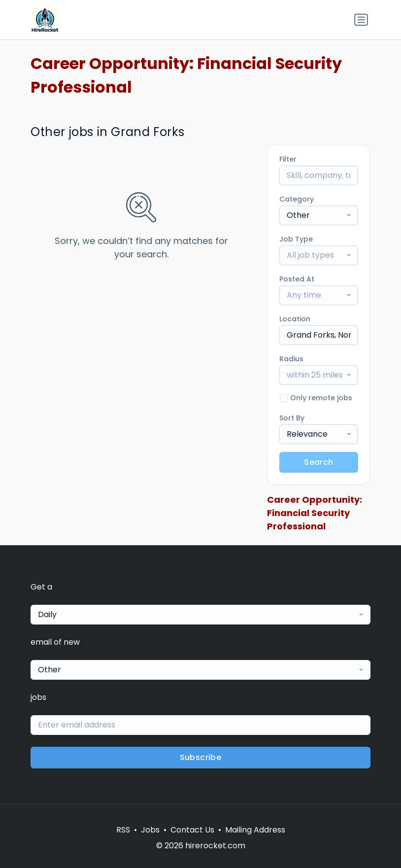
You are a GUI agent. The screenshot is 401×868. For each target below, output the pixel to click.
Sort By (292, 418)
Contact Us (192, 830)
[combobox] (319, 215)
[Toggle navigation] (361, 20)
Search (318, 462)
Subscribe (201, 757)
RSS (123, 830)
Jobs (150, 830)
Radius (291, 359)
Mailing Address (255, 830)
